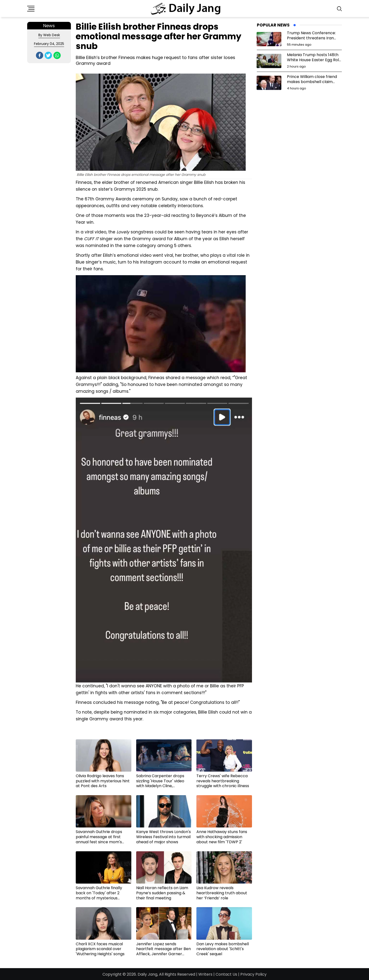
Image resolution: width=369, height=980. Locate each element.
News (49, 26)
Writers (205, 974)
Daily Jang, (148, 974)
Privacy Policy (253, 974)
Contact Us (226, 974)
